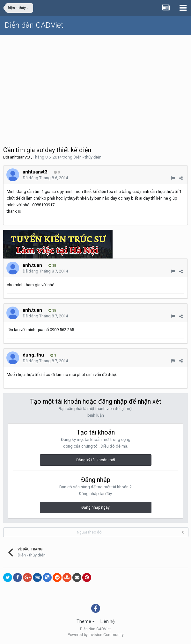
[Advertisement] (95, 83)
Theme (86, 621)
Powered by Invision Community (96, 635)
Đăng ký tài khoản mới (96, 460)
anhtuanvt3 (20, 157)
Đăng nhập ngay (95, 507)
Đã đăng (45, 178)
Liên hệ (107, 621)
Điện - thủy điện (87, 157)
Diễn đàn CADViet (34, 25)
